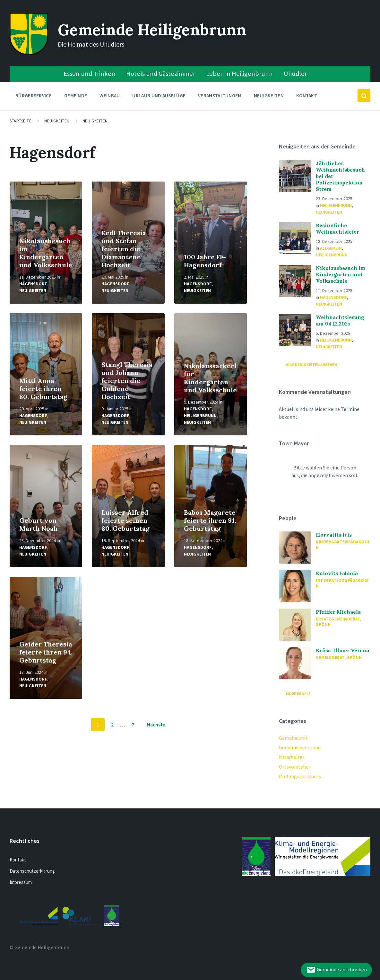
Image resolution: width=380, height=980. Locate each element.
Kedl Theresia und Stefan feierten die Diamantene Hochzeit (124, 249)
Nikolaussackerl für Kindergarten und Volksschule (210, 378)
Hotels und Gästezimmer (161, 74)
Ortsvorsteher (295, 767)
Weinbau (110, 97)
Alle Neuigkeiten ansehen (311, 365)
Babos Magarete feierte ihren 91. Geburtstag (210, 520)
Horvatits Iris (334, 535)
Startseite (21, 121)
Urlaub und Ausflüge (159, 97)
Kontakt (307, 96)
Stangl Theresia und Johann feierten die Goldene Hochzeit (127, 381)
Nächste (156, 725)
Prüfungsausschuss (300, 776)
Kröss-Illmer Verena (342, 650)
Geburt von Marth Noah (39, 524)
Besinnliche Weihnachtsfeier (337, 228)
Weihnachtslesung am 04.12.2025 (340, 320)
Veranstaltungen (220, 96)
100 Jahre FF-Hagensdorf (205, 261)
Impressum (21, 882)
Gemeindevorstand (300, 747)
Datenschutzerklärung (32, 871)
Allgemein (331, 248)
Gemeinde (76, 97)
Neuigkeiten (269, 96)
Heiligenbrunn (200, 415)
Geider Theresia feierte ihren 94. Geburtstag (46, 652)
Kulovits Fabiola (337, 573)
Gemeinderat (293, 738)
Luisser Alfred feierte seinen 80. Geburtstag (125, 520)
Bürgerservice (34, 97)
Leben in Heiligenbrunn (239, 74)
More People (298, 694)
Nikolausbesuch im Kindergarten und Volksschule (46, 253)
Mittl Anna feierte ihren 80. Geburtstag (43, 389)
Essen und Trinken (89, 74)
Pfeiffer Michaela (338, 612)
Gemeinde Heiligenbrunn (152, 30)
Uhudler (295, 74)
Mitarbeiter (292, 757)
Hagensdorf (33, 284)
